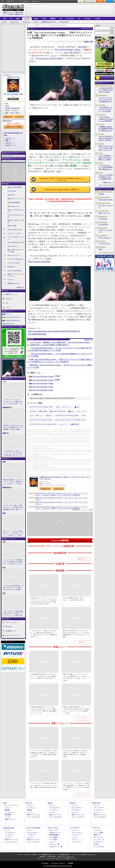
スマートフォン (53, 828)
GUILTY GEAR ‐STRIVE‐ (106, 200)
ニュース (9, 138)
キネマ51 (10, 280)
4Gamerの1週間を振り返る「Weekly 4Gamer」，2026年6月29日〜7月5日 (73, 599)
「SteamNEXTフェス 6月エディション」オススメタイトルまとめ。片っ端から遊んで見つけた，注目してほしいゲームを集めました (13, 453)
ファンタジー (83, 411)
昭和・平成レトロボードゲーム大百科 (15, 251)
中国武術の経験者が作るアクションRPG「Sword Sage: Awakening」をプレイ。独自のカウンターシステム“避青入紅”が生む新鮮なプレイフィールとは (44, 710)
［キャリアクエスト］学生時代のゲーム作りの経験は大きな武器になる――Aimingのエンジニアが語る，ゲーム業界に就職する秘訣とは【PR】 (13, 562)
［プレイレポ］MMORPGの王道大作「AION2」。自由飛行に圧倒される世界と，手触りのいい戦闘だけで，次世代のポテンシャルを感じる (106, 177)
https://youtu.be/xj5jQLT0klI (39, 262)
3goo (7, 103)
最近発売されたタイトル (49, 22)
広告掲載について (11, 631)
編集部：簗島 (89, 42)
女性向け (53, 18)
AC (79, 18)
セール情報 (53, 837)
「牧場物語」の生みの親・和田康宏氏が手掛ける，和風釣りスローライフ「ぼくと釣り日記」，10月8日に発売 (106, 129)
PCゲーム (8, 314)
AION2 (101, 249)
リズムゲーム (98, 842)
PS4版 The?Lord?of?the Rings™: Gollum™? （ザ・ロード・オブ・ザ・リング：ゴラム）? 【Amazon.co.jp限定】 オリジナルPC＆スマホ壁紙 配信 (62, 494)
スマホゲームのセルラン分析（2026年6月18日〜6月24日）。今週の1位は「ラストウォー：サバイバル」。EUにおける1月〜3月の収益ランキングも (106, 138)
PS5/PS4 (27, 19)
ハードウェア (70, 18)
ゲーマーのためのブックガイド (15, 238)
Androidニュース (55, 833)
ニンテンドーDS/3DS (33, 828)
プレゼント (9, 298)
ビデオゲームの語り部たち (15, 259)
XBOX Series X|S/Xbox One (13, 317)
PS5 (79, 47)
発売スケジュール (33, 815)
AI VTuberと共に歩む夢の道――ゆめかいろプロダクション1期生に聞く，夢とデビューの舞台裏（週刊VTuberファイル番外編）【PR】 (13, 588)
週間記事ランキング (12, 294)
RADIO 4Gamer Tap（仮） (15, 230)
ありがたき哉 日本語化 (14, 271)
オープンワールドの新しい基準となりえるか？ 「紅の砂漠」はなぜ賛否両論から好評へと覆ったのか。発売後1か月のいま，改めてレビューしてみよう (13, 508)
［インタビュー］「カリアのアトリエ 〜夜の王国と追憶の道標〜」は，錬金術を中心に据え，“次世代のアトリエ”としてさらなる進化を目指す (76, 786)
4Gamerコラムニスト (14, 255)
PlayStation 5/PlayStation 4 (13, 320)
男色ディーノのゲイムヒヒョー (15, 211)
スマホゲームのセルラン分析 (15, 216)
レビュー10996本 (8, 14)
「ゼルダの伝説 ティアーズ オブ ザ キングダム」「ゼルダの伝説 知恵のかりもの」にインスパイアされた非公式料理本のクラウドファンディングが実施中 (106, 109)
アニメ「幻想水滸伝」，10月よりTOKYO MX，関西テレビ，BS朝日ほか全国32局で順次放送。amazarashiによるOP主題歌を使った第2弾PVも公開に (106, 158)
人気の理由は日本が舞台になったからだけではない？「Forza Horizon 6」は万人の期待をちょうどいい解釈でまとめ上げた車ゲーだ (44, 676)
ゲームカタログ (64, 22)
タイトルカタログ (33, 817)
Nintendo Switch (10, 324)
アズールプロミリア (105, 243)
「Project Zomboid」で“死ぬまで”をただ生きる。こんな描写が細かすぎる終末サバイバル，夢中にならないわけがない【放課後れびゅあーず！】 (44, 634)
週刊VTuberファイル (14, 206)
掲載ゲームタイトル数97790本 (13, 12)
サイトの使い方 (25, 1)
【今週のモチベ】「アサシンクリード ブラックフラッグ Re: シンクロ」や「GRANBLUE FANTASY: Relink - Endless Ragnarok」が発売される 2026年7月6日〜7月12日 (44, 601)
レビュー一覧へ (82, 718)
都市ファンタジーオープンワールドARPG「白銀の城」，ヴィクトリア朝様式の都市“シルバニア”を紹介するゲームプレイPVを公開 (106, 148)
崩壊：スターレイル (105, 213)
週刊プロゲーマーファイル (15, 199)
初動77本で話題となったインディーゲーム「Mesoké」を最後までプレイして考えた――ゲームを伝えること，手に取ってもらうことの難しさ (13, 482)
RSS (3, 1)
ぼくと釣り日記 (103, 224)
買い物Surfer (11, 267)
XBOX (18, 18)
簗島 (75, 424)
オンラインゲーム (11, 805)
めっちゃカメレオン (105, 238)
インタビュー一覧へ (82, 795)
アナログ (87, 18)
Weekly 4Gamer (12, 191)
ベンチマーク (76, 842)
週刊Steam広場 (12, 226)
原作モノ (50, 416)
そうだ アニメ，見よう (14, 233)
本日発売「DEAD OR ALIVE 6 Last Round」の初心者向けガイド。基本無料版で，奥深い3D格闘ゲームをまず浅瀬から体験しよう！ (13, 428)
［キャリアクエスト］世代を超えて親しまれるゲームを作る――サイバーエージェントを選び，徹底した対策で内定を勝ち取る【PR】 (13, 613)
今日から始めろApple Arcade (16, 242)
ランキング (110, 1)
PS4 (83, 47)
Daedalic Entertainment (13, 108)
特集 (7, 140)
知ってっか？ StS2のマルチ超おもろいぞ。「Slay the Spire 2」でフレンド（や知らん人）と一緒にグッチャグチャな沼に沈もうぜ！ (13, 533)
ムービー (36, 22)
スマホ (44, 18)
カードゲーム (98, 837)
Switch (36, 18)
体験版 (7, 810)
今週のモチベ (11, 195)
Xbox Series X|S (45, 58)
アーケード (96, 828)
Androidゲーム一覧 (56, 847)
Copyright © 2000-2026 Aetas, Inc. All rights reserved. (57, 866)
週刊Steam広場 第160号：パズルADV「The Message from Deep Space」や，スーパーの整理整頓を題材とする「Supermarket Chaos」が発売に (76, 634)
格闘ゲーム (97, 835)
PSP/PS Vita (96, 803)
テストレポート (77, 833)
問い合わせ (36, 1)
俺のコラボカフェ (13, 246)
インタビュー (26, 22)
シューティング (99, 839)
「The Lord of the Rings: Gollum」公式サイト (62, 190)
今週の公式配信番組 (13, 203)
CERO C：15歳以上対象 (39, 411)
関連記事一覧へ (89, 340)
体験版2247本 (19, 14)
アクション (68, 407)
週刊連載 (8, 815)
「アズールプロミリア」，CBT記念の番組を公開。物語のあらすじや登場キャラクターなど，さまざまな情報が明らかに (106, 167)
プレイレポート (14, 22)
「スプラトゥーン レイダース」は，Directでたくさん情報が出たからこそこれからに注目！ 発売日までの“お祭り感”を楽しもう (13, 402)
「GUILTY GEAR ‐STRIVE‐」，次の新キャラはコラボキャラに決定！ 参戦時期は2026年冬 (106, 90)
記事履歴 (100, 1)
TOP (5, 18)
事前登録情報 (54, 835)
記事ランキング (10, 819)
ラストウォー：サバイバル (106, 206)
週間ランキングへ (109, 182)
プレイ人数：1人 (37, 416)
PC (11, 18)
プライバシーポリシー (12, 622)
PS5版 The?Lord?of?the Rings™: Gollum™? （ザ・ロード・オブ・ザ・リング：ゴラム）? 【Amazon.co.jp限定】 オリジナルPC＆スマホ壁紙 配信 (62, 507)
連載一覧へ (21, 287)
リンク (54, 56)
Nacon (7, 106)
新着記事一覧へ (82, 559)
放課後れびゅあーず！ (14, 283)
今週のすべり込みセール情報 (15, 221)
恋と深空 (101, 194)
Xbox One (56, 58)
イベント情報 (98, 833)
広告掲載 (70, 863)
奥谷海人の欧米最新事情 (15, 187)
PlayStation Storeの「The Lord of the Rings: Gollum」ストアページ (62, 179)
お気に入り (91, 1)
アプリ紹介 (53, 839)
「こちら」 (68, 856)
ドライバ (8, 307)
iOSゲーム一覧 (54, 844)
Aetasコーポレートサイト (13, 635)
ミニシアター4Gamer (14, 263)
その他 (96, 844)
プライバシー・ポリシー (58, 863)
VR (61, 18)
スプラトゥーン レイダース (105, 231)
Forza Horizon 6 (103, 219)
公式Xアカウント (12, 1)
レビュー (4, 22)
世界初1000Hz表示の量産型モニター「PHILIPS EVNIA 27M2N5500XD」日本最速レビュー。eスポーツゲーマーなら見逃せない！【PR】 (76, 710)
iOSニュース (54, 830)
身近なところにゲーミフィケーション (15, 275)
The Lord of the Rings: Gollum (13, 95)
